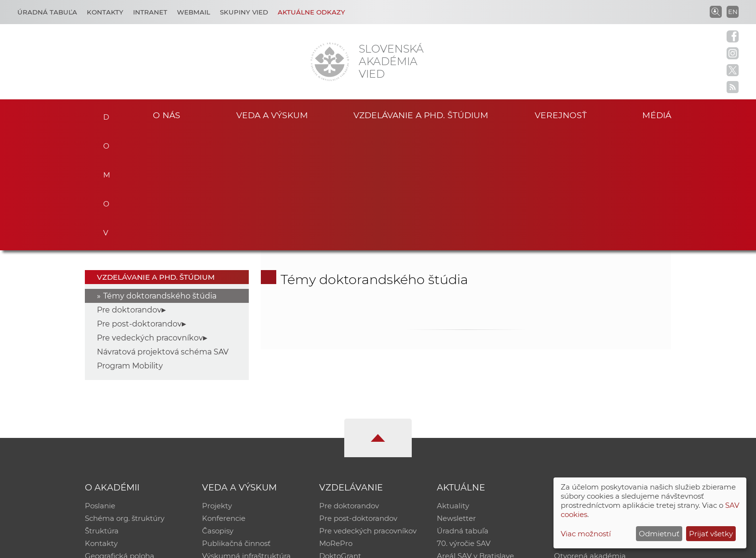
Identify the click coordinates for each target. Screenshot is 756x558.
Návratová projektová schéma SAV (163, 233)
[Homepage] (330, 62)
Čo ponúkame (462, 449)
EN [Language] (733, 12)
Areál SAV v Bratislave (475, 437)
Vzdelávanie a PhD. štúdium (421, 115)
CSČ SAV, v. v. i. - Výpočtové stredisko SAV (229, 546)
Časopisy (218, 412)
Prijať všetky (711, 534)
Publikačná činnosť (236, 424)
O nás (167, 115)
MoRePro (336, 424)
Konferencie (224, 399)
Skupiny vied (244, 12)
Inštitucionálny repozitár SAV (606, 387)
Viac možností (586, 534)
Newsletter (456, 399)
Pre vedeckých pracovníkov (150, 219)
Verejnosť (561, 115)
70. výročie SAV (464, 424)
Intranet (150, 12)
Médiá (657, 115)
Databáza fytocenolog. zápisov (608, 412)
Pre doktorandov (129, 191)
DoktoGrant (340, 437)
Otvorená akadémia (590, 437)
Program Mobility (130, 247)
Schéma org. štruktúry (125, 399)
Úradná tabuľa (463, 412)
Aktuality (453, 387)
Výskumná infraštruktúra (246, 437)
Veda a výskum (272, 115)
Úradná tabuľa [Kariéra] (47, 12)
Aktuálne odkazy (311, 12)
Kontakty (105, 12)
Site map (520, 546)
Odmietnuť (659, 534)
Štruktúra (102, 412)
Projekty (217, 387)
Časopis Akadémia (587, 424)
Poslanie (100, 387)
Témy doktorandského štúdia (160, 177)
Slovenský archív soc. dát (598, 399)
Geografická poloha (120, 437)
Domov (104, 114)
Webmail (194, 12)
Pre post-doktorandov (139, 205)
